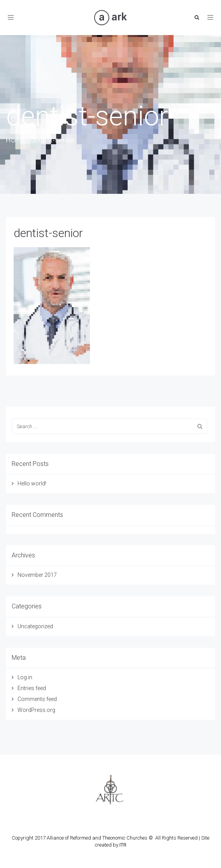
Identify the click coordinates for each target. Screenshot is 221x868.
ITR (123, 845)
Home (15, 140)
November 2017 (37, 575)
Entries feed (32, 688)
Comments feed (37, 699)
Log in (25, 677)
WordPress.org (36, 710)
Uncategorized (35, 626)
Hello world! (32, 483)
